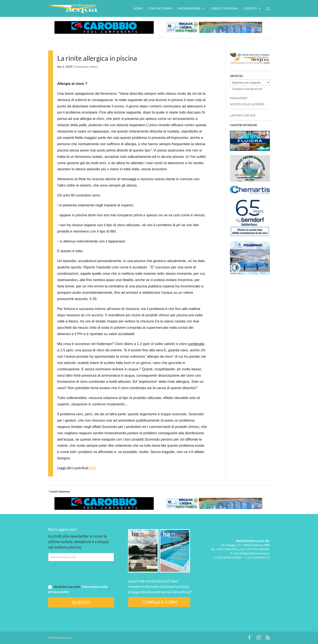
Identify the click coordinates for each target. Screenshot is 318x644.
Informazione (189, 9)
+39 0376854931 (227, 549)
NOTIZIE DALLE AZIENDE (247, 104)
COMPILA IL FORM (159, 602)
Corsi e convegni (224, 9)
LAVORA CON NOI (243, 115)
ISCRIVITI (81, 602)
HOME (138, 9)
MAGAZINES (239, 98)
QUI (92, 468)
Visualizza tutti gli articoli (247, 89)
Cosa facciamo (160, 9)
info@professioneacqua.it (255, 553)
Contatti (250, 9)
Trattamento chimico (86, 67)
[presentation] (80, 573)
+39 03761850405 (258, 549)
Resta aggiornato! (63, 529)
